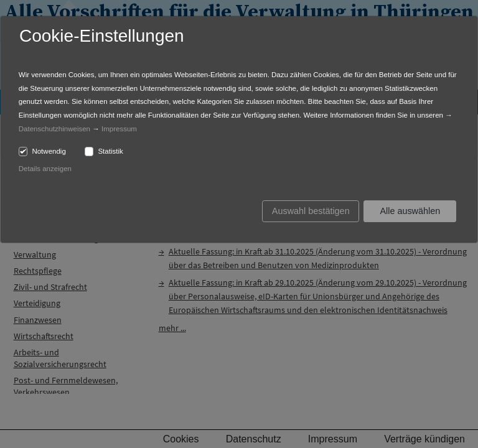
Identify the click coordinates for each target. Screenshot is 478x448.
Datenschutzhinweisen (54, 129)
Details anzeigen (45, 169)
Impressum (119, 129)
